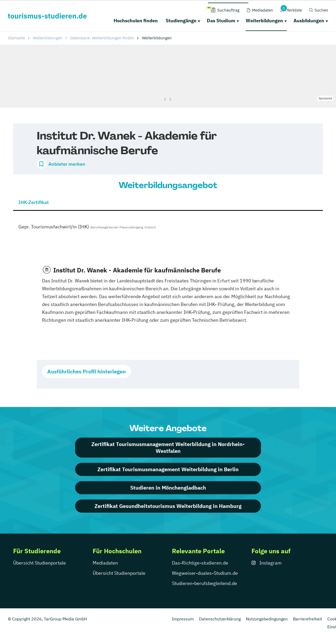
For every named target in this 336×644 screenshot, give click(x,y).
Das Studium (221, 21)
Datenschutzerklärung (220, 619)
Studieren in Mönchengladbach (168, 488)
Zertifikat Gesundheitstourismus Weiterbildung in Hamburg (168, 506)
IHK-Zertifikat (34, 202)
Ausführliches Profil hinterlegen (86, 371)
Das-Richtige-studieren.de (200, 563)
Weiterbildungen (264, 21)
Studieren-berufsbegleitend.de (204, 583)
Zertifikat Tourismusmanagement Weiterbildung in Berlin (168, 469)
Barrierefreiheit (308, 619)
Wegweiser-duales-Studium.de (205, 573)
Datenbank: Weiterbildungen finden (102, 38)
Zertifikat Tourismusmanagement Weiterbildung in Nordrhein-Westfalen (168, 447)
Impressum (183, 619)
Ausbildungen (309, 21)
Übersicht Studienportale (40, 563)
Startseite (16, 38)
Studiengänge (181, 21)
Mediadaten (105, 563)
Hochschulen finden (136, 21)
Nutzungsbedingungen (267, 619)
